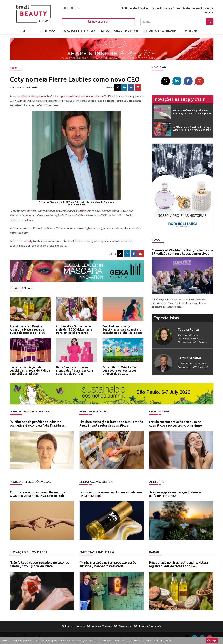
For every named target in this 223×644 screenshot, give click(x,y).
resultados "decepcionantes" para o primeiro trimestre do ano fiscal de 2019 (64, 96)
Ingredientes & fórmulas (31, 482)
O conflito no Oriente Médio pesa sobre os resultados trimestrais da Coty (121, 370)
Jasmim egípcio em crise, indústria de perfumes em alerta (175, 494)
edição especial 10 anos (160, 31)
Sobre (66, 626)
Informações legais (150, 626)
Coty (117, 96)
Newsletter (98, 22)
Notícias (46, 31)
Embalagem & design (96, 482)
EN (71, 8)
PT (78, 8)
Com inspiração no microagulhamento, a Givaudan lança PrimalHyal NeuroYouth (38, 494)
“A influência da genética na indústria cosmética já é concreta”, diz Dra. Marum (38, 424)
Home (22, 31)
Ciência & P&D (160, 411)
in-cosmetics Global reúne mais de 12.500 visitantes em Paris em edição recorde (75, 329)
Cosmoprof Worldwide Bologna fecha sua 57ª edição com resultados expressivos (182, 252)
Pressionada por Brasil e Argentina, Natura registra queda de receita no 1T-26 (27, 329)
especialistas (166, 318)
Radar (13, 68)
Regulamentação (94, 411)
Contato (80, 626)
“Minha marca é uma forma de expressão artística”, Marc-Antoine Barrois (108, 564)
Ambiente (157, 482)
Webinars (192, 31)
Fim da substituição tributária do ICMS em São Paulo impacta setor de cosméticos (111, 424)
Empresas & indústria (97, 552)
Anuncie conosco (102, 626)
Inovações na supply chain (119, 31)
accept (212, 640)
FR (64, 8)
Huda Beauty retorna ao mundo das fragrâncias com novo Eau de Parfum (75, 370)
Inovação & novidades (28, 552)
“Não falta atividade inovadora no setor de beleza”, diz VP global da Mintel (39, 564)
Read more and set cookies (156, 640)
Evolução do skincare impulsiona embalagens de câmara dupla (111, 494)
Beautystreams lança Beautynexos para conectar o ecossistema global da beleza (122, 329)
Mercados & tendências (29, 411)
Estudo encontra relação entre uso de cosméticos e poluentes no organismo (176, 424)
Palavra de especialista (79, 31)
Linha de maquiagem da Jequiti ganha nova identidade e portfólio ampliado (30, 370)
